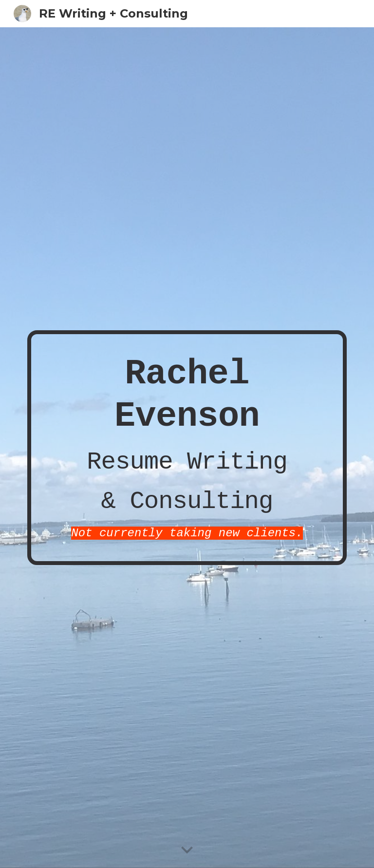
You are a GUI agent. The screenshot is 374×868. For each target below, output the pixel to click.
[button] (187, 850)
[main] (187, 447)
